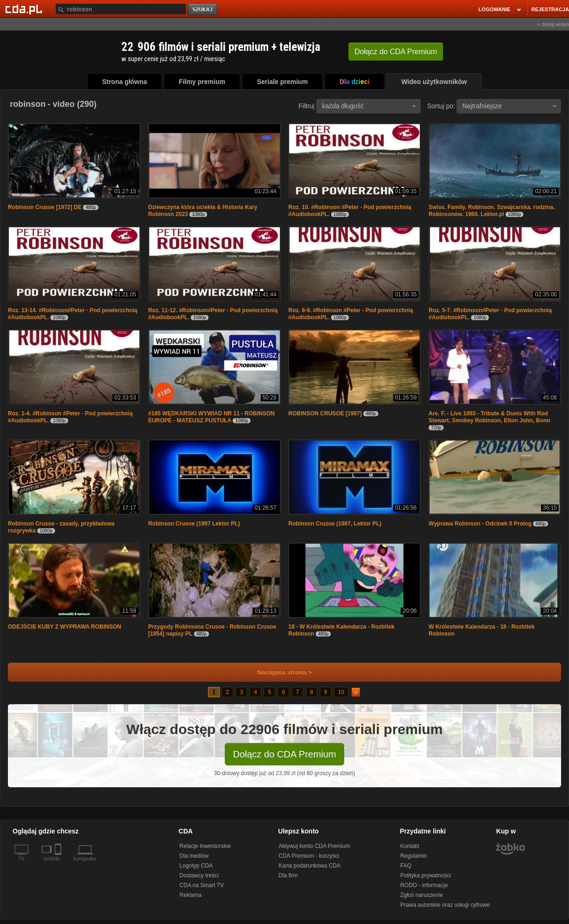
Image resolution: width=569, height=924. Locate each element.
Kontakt (410, 846)
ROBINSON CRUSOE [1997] (325, 413)
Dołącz (396, 52)
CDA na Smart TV (202, 885)
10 (341, 692)
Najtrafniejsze (509, 106)
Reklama (191, 895)
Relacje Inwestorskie (205, 846)
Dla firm (288, 875)
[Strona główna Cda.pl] (25, 9)
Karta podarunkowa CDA (309, 866)
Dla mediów (194, 856)
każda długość (369, 106)
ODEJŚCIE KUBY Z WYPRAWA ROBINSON (65, 627)
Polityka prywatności (426, 875)
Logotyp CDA (196, 866)
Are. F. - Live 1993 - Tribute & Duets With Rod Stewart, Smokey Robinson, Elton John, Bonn (489, 417)
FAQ (406, 866)
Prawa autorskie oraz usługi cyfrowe (445, 905)
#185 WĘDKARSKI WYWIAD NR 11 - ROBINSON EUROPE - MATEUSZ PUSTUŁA (212, 417)
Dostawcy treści (199, 875)
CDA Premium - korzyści (309, 856)
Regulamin (413, 856)
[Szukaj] (121, 9)
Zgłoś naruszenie (421, 895)
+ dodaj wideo (553, 24)
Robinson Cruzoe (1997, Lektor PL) (335, 524)
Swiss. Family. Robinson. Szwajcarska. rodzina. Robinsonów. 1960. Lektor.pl (492, 211)
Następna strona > (278, 672)
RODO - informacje (424, 885)
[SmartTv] (59, 864)
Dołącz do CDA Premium (284, 754)
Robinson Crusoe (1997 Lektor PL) (194, 524)
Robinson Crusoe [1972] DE (45, 207)
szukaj (203, 10)
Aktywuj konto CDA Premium (314, 846)
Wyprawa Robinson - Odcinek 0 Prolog (480, 524)
